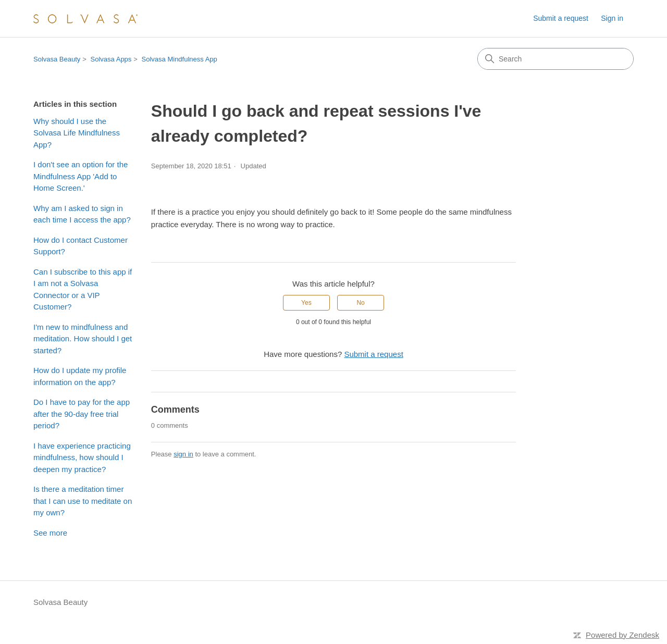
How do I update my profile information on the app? (80, 376)
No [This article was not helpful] (360, 303)
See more (50, 533)
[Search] (555, 59)
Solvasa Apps (111, 59)
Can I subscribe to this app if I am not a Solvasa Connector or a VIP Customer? (83, 289)
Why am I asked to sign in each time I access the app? (82, 214)
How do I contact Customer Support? (81, 246)
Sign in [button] (612, 18)
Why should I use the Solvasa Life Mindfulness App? (77, 133)
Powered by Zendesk (622, 635)
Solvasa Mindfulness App (180, 59)
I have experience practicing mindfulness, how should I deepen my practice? (82, 457)
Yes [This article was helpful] (306, 303)
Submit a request (561, 18)
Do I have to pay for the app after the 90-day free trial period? (82, 414)
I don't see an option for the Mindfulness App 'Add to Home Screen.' (81, 176)
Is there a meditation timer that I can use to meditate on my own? (83, 501)
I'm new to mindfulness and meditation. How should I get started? (83, 339)
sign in (183, 454)
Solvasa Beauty (57, 59)
